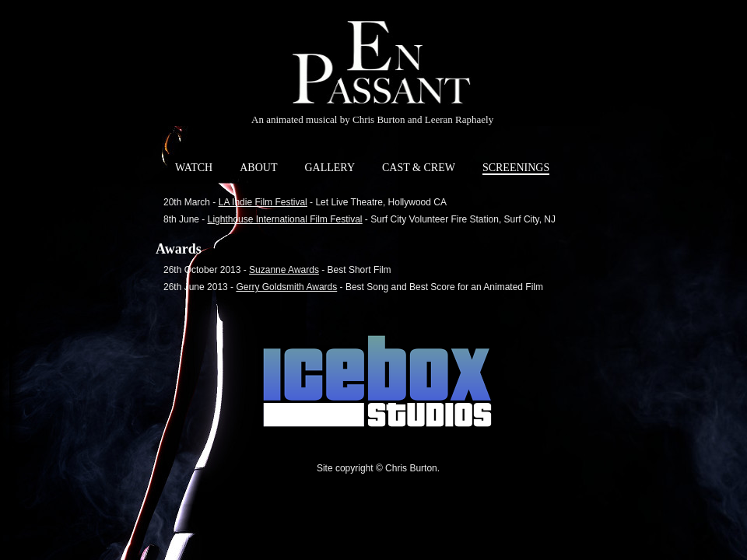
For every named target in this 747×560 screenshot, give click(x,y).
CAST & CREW (419, 168)
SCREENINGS (516, 168)
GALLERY (330, 168)
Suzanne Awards (284, 270)
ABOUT (258, 168)
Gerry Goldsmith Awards (286, 287)
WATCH (194, 168)
